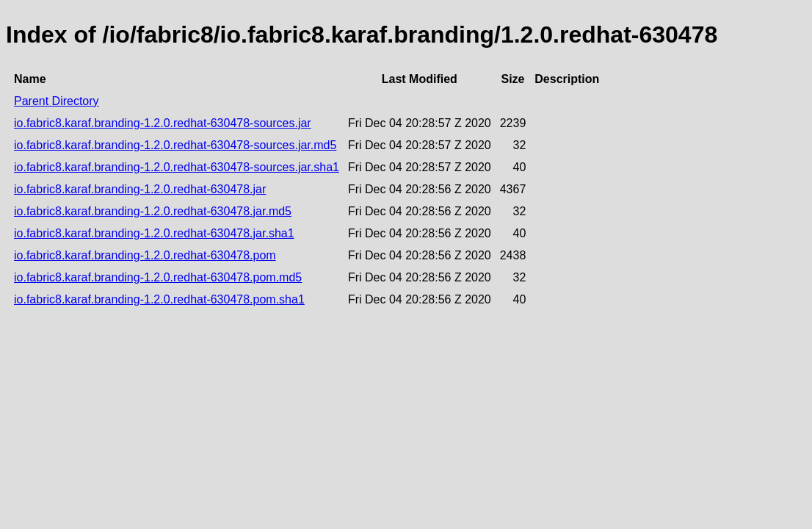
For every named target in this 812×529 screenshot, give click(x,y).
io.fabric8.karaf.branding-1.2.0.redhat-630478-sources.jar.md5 (175, 145)
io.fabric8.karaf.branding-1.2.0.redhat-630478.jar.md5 (153, 211)
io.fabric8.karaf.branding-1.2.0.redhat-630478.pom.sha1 (159, 299)
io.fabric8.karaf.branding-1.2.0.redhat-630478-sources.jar (163, 123)
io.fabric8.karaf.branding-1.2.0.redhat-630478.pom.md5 (158, 277)
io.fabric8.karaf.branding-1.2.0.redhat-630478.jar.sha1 (154, 233)
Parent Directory (57, 101)
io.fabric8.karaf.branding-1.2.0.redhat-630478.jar (140, 189)
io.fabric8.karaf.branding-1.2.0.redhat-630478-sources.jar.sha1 (177, 167)
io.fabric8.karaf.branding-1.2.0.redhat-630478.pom (145, 255)
